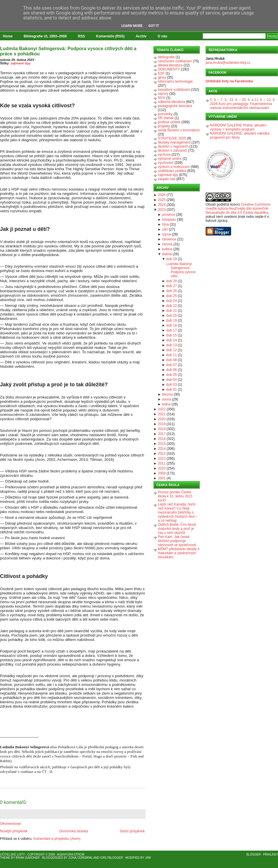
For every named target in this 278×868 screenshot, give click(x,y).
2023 (162, 210)
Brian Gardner (28, 858)
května (167, 249)
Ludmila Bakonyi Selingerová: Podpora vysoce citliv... (181, 270)
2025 (162, 200)
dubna (167, 254)
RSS (82, 36)
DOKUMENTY (169, 69)
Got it (154, 26)
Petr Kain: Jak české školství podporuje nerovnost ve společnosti (177, 541)
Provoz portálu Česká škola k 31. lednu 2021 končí (175, 496)
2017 (162, 434)
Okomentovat (10, 824)
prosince (169, 215)
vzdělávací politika (172, 171)
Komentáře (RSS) (110, 36)
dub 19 (172, 320)
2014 (162, 449)
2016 (162, 439)
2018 (162, 429)
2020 (162, 419)
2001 (162, 478)
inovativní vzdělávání (174, 90)
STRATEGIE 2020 (172, 138)
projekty (164, 126)
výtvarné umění (170, 159)
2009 (162, 473)
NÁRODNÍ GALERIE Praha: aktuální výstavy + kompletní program (238, 127)
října (165, 224)
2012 (162, 459)
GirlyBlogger (112, 858)
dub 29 (172, 259)
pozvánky (165, 114)
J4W (148, 858)
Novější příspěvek (14, 831)
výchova (164, 155)
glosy (162, 77)
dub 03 (172, 385)
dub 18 (172, 325)
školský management (174, 142)
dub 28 (172, 281)
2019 (162, 424)
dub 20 (172, 316)
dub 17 (172, 330)
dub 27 (172, 286)
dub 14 (172, 340)
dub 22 (172, 306)
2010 (162, 468)
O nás (162, 36)
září (165, 229)
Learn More (132, 26)
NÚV (161, 98)
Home (8, 36)
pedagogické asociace (175, 106)
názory (163, 94)
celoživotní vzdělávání (175, 61)
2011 (162, 463)
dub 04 (172, 380)
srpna (167, 234)
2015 (162, 444)
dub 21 (172, 311)
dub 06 (172, 370)
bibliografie (166, 57)
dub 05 (172, 375)
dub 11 (172, 355)
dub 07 (172, 365)
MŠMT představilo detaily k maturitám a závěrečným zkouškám (179, 553)
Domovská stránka (74, 831)
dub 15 (172, 335)
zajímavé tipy (21, 63)
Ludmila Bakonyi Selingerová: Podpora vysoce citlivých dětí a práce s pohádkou (68, 51)
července (169, 239)
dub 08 (172, 360)
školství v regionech (173, 146)
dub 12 (172, 350)
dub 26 (172, 291)
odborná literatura (171, 102)
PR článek (166, 118)
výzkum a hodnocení (174, 167)
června (167, 244)
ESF (161, 73)
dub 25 (172, 296)
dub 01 (172, 389)
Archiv (141, 36)
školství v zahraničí (172, 151)
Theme (5, 858)
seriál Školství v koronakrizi (179, 130)
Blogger (254, 855)
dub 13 (172, 345)
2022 (162, 409)
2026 (162, 195)
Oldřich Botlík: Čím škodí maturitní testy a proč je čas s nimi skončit (177, 529)
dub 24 (172, 301)
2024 (162, 205)
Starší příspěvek (132, 831)
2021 (162, 414)
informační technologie (175, 81)
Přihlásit (270, 855)
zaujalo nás (167, 179)
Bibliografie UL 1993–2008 (45, 36)
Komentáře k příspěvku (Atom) (57, 839)
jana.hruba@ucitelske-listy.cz (228, 63)
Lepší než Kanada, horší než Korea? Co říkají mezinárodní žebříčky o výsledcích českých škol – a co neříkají (178, 512)
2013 (162, 454)
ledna (166, 404)
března (168, 394)
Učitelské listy (12, 855)
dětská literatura (170, 65)
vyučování (166, 163)
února (167, 399)
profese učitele (169, 122)
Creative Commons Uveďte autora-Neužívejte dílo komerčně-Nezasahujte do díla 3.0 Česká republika (238, 209)
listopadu (169, 220)
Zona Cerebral (81, 858)
